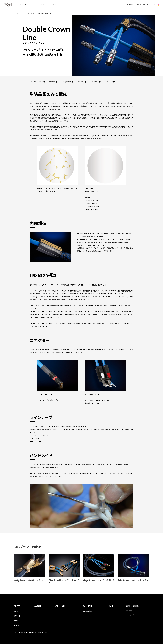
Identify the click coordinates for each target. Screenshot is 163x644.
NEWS (17, 606)
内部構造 (52, 82)
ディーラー (55, 5)
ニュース (23, 5)
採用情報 (138, 5)
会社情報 (130, 5)
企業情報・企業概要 (132, 606)
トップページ (18, 13)
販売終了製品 (88, 611)
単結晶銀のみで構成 (36, 82)
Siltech (33, 13)
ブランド (33, 5)
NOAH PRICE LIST (149, 5)
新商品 (16, 611)
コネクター (81, 82)
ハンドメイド (109, 82)
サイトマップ (130, 615)
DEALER (110, 606)
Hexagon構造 (66, 82)
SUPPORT (89, 606)
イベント (44, 5)
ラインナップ (95, 82)
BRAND (36, 606)
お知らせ (17, 620)
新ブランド (17, 616)
